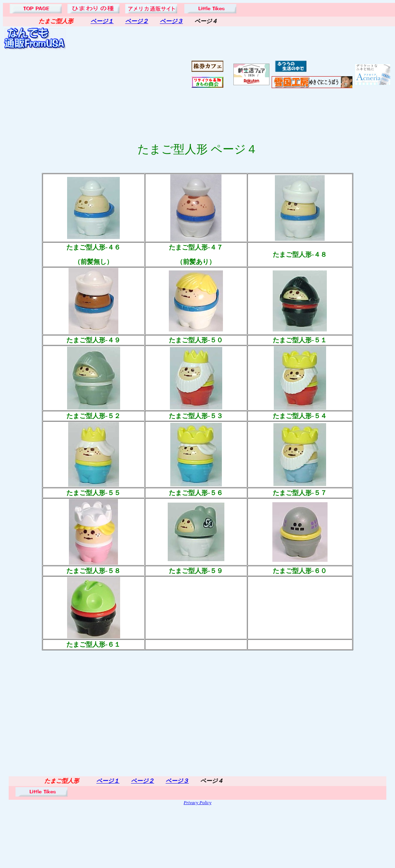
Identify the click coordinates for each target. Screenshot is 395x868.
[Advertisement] (129, 74)
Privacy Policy (197, 802)
